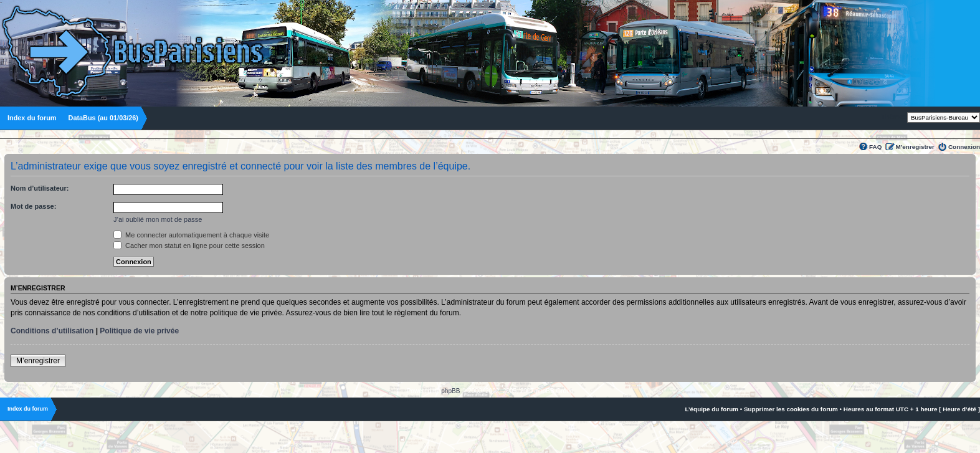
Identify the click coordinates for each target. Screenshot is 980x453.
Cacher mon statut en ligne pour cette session (189, 246)
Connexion (964, 147)
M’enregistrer (915, 147)
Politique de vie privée (139, 331)
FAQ (875, 147)
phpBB (450, 391)
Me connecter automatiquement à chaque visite (191, 235)
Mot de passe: (33, 206)
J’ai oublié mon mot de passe (158, 219)
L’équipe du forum (711, 409)
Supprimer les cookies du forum (791, 409)
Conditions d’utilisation (52, 331)
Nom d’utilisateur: (40, 188)
